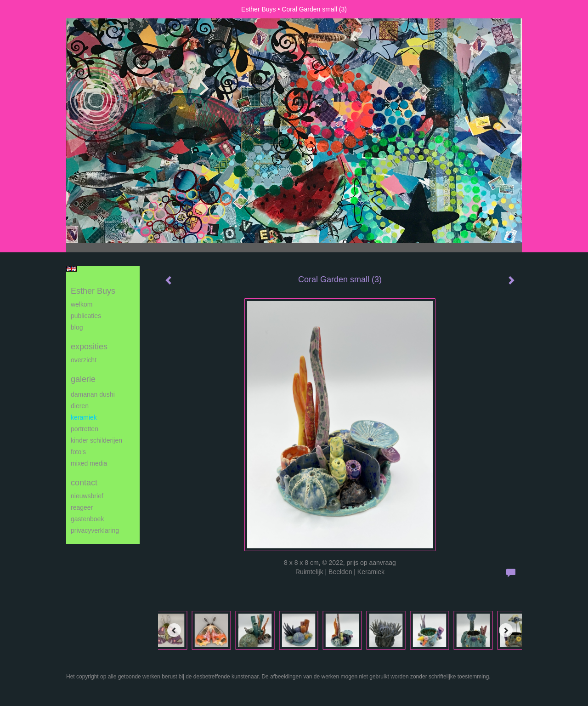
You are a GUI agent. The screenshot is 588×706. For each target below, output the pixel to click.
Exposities (89, 347)
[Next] (506, 630)
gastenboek (87, 519)
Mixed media (89, 463)
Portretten (85, 429)
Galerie (83, 379)
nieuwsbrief (87, 496)
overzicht (84, 360)
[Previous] (174, 630)
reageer (82, 507)
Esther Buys (258, 9)
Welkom (82, 304)
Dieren (80, 406)
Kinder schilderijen (96, 440)
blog (77, 327)
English (71, 269)
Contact (84, 483)
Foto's (78, 452)
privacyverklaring (95, 530)
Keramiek (84, 417)
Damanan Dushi (93, 394)
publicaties (86, 316)
